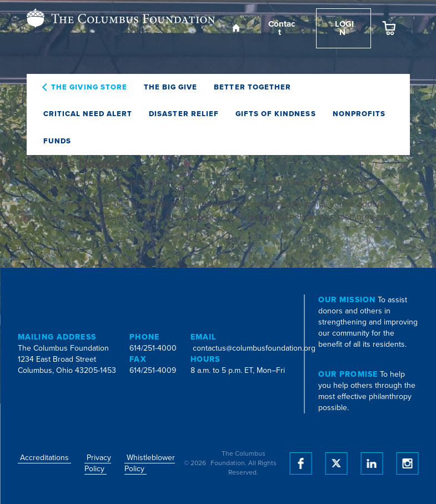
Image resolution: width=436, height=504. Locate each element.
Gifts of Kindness (276, 114)
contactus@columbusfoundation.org (254, 348)
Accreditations (44, 458)
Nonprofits (359, 114)
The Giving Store (89, 87)
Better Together (252, 87)
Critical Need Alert (88, 114)
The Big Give (171, 87)
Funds (57, 141)
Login (343, 28)
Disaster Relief (184, 114)
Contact (280, 28)
